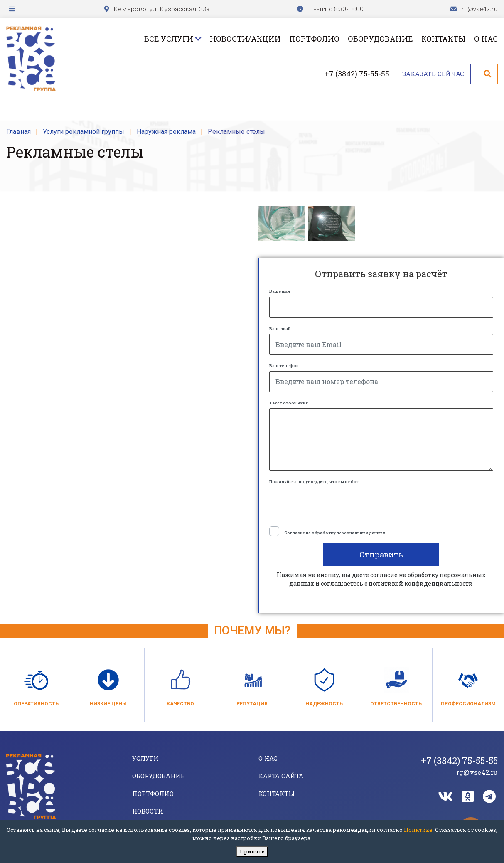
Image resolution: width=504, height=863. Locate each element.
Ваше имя (280, 291)
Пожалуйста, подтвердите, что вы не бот (314, 482)
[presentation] (332, 503)
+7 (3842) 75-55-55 (357, 74)
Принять (252, 851)
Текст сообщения (289, 403)
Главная (18, 132)
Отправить (381, 555)
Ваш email (280, 329)
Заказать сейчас (433, 74)
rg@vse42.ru (479, 9)
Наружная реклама (166, 132)
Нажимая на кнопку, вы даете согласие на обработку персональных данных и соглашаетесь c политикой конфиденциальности (381, 579)
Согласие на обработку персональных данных (335, 533)
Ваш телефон (284, 366)
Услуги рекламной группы (84, 132)
